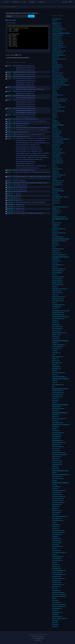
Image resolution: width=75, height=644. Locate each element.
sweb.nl (54, 91)
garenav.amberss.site (58, 313)
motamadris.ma (56, 568)
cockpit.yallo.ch (21, 138)
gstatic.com (55, 243)
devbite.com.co (56, 335)
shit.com (54, 485)
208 (14, 72)
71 (15, 128)
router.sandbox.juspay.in (23, 153)
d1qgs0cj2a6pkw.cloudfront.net (25, 81)
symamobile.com (57, 65)
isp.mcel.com (56, 431)
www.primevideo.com (22, 132)
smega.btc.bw (56, 225)
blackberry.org (56, 580)
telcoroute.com (56, 586)
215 (14, 123)
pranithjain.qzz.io (57, 435)
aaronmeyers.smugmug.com (24, 121)
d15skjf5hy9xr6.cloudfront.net (25, 66)
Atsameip (14, 7)
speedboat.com (56, 49)
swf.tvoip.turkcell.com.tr (59, 47)
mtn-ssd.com (56, 203)
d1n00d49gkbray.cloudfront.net (25, 96)
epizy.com (55, 167)
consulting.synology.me (59, 491)
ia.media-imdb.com (22, 176)
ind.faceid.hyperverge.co (59, 377)
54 (14, 187)
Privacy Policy (34, 637)
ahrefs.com (55, 467)
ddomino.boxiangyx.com (59, 175)
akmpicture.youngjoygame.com (61, 475)
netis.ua (54, 473)
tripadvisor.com (35, 147)
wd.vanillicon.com (57, 477)
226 (14, 108)
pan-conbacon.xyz (57, 327)
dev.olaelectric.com (58, 185)
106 (14, 191)
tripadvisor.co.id (36, 151)
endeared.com (56, 339)
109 (14, 198)
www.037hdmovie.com (58, 319)
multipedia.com (56, 157)
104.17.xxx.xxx (56, 361)
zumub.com (55, 129)
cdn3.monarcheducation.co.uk (25, 117)
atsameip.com (56, 564)
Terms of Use (41, 637)
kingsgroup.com (57, 23)
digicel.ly (55, 371)
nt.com (54, 165)
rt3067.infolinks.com (58, 520)
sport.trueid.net (56, 513)
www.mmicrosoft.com (58, 530)
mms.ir (54, 247)
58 (14, 170)
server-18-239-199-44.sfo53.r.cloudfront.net (29, 213)
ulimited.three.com (57, 546)
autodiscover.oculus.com (59, 59)
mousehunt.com (57, 582)
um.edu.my (55, 421)
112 (14, 200)
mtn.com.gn (55, 544)
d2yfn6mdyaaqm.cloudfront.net (25, 74)
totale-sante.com (57, 457)
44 (14, 213)
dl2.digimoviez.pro (57, 281)
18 (8, 66)
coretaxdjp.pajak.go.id (58, 305)
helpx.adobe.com (57, 518)
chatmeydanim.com (58, 95)
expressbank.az (57, 487)
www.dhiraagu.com (57, 161)
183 (12, 204)
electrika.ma (56, 411)
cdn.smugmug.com (40, 121)
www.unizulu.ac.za (57, 560)
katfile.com (55, 231)
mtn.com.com (56, 449)
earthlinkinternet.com (58, 181)
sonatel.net (55, 343)
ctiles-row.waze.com (58, 478)
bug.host (55, 21)
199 (12, 213)
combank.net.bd (57, 538)
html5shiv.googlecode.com (60, 255)
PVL (40, 640)
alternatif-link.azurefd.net (59, 241)
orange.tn (55, 554)
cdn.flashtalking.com (58, 143)
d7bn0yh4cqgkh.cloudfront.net (25, 72)
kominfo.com (56, 323)
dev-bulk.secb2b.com (22, 128)
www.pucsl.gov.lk (57, 463)
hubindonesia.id (57, 307)
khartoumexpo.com (57, 67)
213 (14, 76)
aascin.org (39, 89)
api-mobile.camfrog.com (59, 604)
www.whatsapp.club (58, 43)
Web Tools (15, 2)
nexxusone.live (56, 550)
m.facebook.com (57, 558)
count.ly (54, 523)
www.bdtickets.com (58, 395)
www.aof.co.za (56, 199)
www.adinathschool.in (58, 315)
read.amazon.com (21, 125)
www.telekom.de (21, 187)
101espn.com (56, 209)
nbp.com (55, 115)
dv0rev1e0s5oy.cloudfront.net (25, 166)
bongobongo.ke (57, 407)
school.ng (55, 375)
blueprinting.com (57, 19)
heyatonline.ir (56, 173)
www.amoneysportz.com (59, 419)
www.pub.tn (55, 515)
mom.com (55, 383)
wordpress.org (56, 590)
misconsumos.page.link (59, 497)
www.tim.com (56, 459)
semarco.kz (55, 399)
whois (14, 23)
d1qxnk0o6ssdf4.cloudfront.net (25, 106)
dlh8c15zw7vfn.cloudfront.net (25, 93)
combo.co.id (20, 204)
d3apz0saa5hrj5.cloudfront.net (41, 172)
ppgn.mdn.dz (56, 245)
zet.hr (54, 355)
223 (14, 100)
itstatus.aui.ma (36, 153)
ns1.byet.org (56, 427)
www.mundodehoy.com (59, 373)
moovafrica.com (57, 576)
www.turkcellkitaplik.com (59, 570)
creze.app (55, 263)
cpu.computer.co (57, 602)
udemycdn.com (56, 105)
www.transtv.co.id (57, 461)
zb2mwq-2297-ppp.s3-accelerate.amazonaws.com (31, 183)
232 (14, 185)
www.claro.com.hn (57, 495)
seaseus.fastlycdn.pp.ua (59, 606)
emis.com (9, 23)
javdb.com (55, 63)
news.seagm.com (57, 31)
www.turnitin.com (35, 149)
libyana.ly (55, 215)
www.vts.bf (55, 600)
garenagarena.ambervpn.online (61, 311)
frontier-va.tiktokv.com (58, 153)
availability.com (56, 369)
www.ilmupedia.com (58, 265)
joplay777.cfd (56, 147)
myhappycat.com (57, 39)
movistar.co (55, 227)
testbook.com (56, 109)
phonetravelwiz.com (58, 53)
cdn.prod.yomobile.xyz (58, 578)
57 (14, 121)
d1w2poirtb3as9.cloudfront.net (25, 108)
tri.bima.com (56, 337)
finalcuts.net (56, 57)
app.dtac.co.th (56, 331)
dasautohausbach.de (58, 299)
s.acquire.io (55, 321)
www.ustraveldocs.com (23, 151)
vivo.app (54, 481)
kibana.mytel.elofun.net (59, 443)
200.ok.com (55, 417)
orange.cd (55, 429)
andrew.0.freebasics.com (59, 29)
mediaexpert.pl (56, 367)
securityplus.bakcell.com (59, 101)
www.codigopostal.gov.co (59, 552)
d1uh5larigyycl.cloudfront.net (25, 83)
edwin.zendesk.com (58, 357)
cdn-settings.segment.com (36, 134)
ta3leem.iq (55, 287)
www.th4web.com (57, 279)
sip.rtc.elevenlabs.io (58, 141)
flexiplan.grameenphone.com (60, 79)
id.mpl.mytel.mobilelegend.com (61, 139)
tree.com (55, 275)
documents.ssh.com (22, 145)
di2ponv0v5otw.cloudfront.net (25, 70)
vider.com (55, 381)
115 (14, 211)
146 (14, 176)
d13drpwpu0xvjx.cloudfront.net (25, 100)
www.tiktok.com (57, 211)
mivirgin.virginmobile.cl (59, 345)
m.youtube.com (56, 151)
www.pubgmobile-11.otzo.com (60, 197)
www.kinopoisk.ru (57, 616)
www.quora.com (57, 133)
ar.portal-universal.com (59, 107)
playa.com (55, 193)
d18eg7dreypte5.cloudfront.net (25, 87)
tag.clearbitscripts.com (41, 143)
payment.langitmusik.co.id (59, 333)
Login (65, 2)
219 (15, 87)
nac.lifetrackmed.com (58, 503)
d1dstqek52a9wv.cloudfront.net (61, 425)
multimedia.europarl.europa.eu (61, 85)
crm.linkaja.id (56, 195)
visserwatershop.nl (57, 41)
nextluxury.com (56, 87)
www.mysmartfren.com (59, 297)
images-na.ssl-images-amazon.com (27, 119)
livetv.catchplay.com (22, 141)
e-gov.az (55, 113)
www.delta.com (56, 37)
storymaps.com (34, 145)
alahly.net (55, 93)
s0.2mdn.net (56, 415)
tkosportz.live (56, 251)
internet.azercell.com (58, 433)
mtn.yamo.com (56, 566)
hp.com (18, 194)
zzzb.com (55, 267)
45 (14, 196)
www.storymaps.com (22, 147)
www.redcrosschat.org (58, 83)
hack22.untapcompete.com (60, 618)
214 (14, 79)
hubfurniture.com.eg (58, 301)
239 (10, 66)
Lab (24, 2)
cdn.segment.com (21, 134)
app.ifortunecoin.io (57, 169)
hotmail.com (56, 89)
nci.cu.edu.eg (56, 451)
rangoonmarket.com (58, 271)
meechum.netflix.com (22, 123)
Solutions (32, 2)
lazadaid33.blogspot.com (59, 217)
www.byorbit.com (57, 291)
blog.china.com (56, 177)
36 (14, 119)
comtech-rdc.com (57, 510)
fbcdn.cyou (55, 620)
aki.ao (54, 119)
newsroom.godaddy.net (59, 269)
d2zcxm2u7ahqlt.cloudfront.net (25, 98)
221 (14, 96)
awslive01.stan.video (58, 249)
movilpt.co (55, 117)
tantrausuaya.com (57, 75)
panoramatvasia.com (58, 447)
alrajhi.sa (55, 61)
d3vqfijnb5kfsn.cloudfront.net (25, 85)
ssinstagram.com (57, 534)
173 (14, 180)
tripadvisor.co (31, 138)
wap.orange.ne (56, 155)
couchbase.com (57, 540)
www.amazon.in (21, 181)
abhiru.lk (55, 303)
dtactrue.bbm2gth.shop (23, 202)
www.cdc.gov (56, 69)
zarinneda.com (56, 145)
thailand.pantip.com (58, 35)
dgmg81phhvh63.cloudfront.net (25, 68)
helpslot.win (55, 469)
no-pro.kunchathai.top (38, 202)
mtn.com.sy (55, 309)
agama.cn (55, 403)
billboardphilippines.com (59, 55)
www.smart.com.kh (57, 163)
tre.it (53, 187)
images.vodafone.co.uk (59, 453)
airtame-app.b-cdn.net (58, 532)
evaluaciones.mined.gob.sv (60, 455)
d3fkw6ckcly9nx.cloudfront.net (25, 115)
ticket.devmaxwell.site (58, 409)
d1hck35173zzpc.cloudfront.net (25, 79)
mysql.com (55, 295)
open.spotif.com (57, 437)
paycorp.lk (55, 235)
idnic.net (55, 97)
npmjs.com (55, 171)
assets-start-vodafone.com (60, 99)
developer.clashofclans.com (24, 143)
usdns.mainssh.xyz (57, 293)
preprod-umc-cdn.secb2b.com (40, 128)
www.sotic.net (33, 168)
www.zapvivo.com (57, 159)
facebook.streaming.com (59, 596)
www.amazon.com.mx (22, 136)
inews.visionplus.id (57, 329)
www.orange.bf (56, 261)
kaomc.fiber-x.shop (58, 500)
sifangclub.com (56, 445)
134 (12, 202)
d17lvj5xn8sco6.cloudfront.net (25, 76)
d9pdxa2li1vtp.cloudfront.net (24, 164)
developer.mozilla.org (58, 77)
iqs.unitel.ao (56, 103)
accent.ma (55, 610)
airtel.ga (54, 179)
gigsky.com (55, 508)
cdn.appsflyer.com (42, 138)
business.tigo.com (57, 149)
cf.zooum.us (56, 624)
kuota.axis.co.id (56, 349)
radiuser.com (56, 506)
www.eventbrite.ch (57, 273)
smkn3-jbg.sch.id (57, 253)
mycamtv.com (56, 201)
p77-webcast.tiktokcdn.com (60, 516)
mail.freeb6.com (57, 25)
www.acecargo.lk (57, 542)
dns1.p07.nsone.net (57, 73)
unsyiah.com (56, 528)
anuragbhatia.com (57, 608)
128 (14, 132)
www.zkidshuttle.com (58, 237)
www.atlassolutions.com (59, 574)
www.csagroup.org (57, 423)
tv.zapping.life (56, 123)
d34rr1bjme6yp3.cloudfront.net (25, 162)
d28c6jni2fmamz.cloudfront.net (32, 159)
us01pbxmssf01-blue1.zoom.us (61, 317)
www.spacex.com (57, 27)
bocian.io (55, 562)
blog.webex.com (57, 131)
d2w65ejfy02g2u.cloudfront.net (25, 113)
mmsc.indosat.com (57, 397)
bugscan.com (56, 526)
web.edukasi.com (57, 363)
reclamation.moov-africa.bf (60, 289)
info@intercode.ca (40, 638)
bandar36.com (56, 439)
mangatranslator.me (58, 391)
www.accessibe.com (58, 393)
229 (14, 115)
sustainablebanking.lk (58, 191)
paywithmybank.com (58, 556)
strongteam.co (56, 525)
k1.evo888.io (56, 259)
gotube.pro (55, 614)
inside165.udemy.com (58, 498)
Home (6, 2)
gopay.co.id (55, 71)
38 (14, 138)
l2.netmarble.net (57, 493)
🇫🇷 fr (71, 2)
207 (14, 66)
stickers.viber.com (57, 572)
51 (14, 207)
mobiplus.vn (56, 536)
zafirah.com (55, 365)
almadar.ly (55, 121)
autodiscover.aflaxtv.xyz (59, 229)
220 (15, 91)
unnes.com (55, 488)
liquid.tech (55, 626)
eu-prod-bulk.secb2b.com (24, 130)
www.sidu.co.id (56, 353)
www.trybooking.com (22, 149)
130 (14, 134)
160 (14, 136)
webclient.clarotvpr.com (37, 141)
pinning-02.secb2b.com (23, 172)
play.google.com (57, 223)
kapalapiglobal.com (58, 441)
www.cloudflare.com (58, 285)
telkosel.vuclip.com (58, 283)
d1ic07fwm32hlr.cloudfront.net (25, 104)
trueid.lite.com (56, 325)
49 (14, 172)
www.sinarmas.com (58, 347)
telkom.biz (55, 622)
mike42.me (55, 359)
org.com (54, 548)
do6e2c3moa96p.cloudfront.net (25, 89)
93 (14, 189)
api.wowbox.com (57, 505)
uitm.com (55, 588)
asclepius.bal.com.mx (58, 584)
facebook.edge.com (58, 45)
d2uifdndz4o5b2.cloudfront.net (25, 91)
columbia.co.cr (56, 213)
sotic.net (25, 168)
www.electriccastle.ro (58, 592)
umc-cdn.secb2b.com (40, 130)
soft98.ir (54, 598)
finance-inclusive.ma (58, 277)
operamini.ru (56, 401)
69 (14, 202)
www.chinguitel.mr (57, 183)
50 (12, 194)
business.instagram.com (59, 233)
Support (41, 2)
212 (14, 74)
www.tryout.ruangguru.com (60, 81)
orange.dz (55, 351)
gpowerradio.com (57, 189)
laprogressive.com (57, 612)
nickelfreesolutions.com (59, 51)
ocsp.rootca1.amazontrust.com (25, 170)
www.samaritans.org (58, 385)
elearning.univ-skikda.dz (59, 594)
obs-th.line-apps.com (58, 111)
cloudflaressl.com (57, 465)
